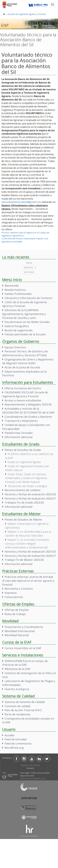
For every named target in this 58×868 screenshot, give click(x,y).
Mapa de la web (27, 776)
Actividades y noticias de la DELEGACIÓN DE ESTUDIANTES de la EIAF (28, 411)
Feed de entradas (16, 739)
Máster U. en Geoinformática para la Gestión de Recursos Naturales (28, 534)
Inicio (29, 263)
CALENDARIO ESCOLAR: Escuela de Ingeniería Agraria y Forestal (25, 394)
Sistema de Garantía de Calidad (25, 702)
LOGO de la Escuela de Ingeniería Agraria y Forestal (24, 304)
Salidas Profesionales (18, 294)
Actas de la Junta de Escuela (22, 367)
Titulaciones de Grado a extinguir (27, 486)
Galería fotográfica (17, 326)
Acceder (10, 735)
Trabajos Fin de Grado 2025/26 (24, 502)
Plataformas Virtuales (19, 433)
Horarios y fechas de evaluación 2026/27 (30, 498)
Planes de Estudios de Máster (23, 520)
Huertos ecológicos (17, 689)
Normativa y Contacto (19, 589)
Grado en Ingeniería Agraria (24, 462)
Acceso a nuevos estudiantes (23, 400)
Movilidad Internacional (20, 631)
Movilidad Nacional (17, 635)
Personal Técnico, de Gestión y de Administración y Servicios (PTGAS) (25, 353)
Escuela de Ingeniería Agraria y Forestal (27, 14)
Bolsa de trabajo (15, 614)
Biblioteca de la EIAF (18, 669)
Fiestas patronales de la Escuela (25, 334)
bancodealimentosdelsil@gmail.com (21, 202)
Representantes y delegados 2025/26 (28, 404)
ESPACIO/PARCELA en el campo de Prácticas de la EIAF (25, 663)
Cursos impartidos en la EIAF (23, 648)
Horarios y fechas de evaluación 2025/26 (30, 494)
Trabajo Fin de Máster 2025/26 (24, 560)
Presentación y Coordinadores (24, 627)
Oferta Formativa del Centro (23, 388)
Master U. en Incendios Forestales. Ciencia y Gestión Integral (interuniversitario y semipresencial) (27, 544)
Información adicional (19, 437)
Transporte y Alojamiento (21, 421)
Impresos (11, 593)
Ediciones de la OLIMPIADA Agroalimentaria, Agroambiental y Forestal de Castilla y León (24, 314)
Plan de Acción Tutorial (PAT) (23, 710)
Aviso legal (25, 773)
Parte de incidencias (17, 714)
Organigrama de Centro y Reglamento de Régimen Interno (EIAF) (28, 361)
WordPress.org (14, 748)
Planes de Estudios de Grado (23, 450)
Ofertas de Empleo (17, 610)
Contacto (30, 768)
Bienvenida (12, 286)
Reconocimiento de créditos (23, 490)
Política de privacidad (40, 773)
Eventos (28, 268)
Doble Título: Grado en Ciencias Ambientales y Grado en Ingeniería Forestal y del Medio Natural (26, 478)
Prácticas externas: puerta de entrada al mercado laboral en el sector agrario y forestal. (28, 581)
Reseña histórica (15, 290)
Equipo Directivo (15, 347)
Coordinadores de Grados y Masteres (28, 417)
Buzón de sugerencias (19, 330)
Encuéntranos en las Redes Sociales (27, 322)
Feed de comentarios (18, 743)
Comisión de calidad (17, 706)
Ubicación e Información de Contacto (28, 298)
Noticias (29, 272)
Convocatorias (14, 597)
